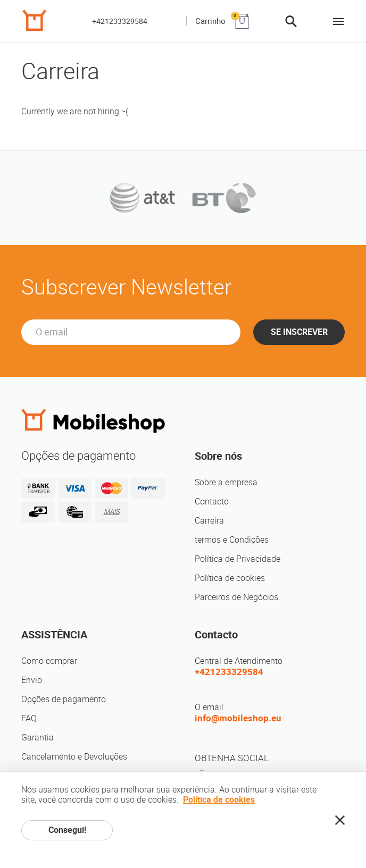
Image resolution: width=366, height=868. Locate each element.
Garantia (38, 738)
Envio (32, 680)
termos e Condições (232, 540)
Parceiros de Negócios (236, 597)
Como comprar (49, 661)
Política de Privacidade (238, 559)
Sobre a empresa (226, 482)
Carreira (209, 521)
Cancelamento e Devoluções (74, 757)
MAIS (112, 512)
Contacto (212, 502)
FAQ (29, 718)
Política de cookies (230, 578)
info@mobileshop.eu (238, 718)
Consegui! (67, 830)
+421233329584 (120, 21)
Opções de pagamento (64, 699)
